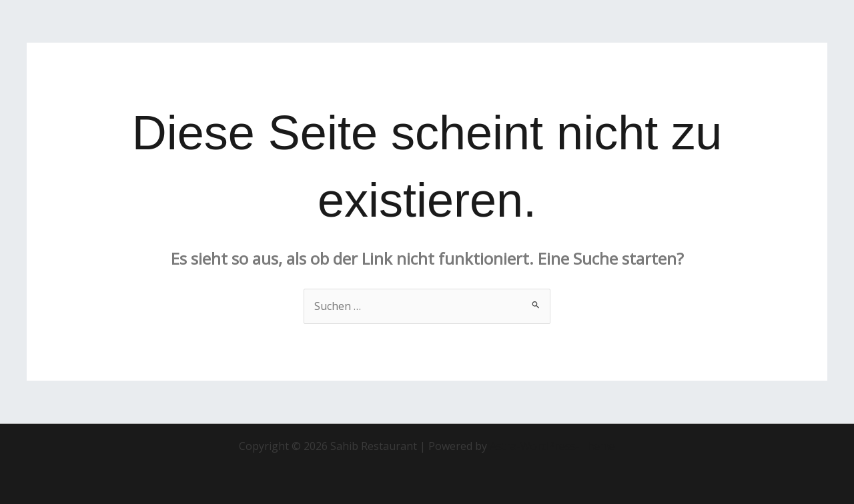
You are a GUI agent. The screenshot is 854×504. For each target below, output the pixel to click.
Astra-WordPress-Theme (552, 446)
